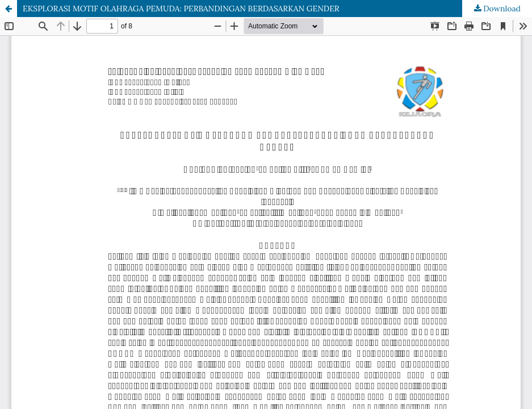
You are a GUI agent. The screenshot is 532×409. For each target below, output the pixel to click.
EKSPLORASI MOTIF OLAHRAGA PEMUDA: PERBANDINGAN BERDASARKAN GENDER (181, 9)
